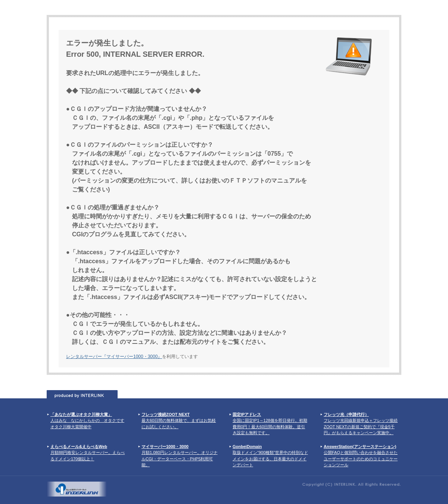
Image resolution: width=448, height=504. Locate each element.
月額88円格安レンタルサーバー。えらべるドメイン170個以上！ (88, 453)
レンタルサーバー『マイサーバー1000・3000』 (114, 357)
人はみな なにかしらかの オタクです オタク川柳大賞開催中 (87, 421)
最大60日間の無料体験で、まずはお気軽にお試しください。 (179, 421)
